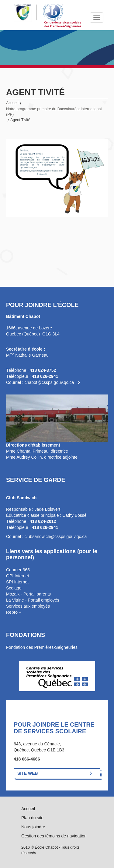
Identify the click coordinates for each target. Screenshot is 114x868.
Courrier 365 (18, 570)
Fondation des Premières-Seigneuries (42, 647)
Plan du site (32, 818)
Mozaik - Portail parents (28, 594)
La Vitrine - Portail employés (33, 600)
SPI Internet (17, 582)
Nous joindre (33, 827)
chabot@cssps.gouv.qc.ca (49, 382)
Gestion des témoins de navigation (54, 836)
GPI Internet (17, 576)
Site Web (28, 773)
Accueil (12, 103)
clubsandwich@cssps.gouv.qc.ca (56, 536)
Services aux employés (28, 606)
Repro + (14, 612)
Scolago (14, 588)
